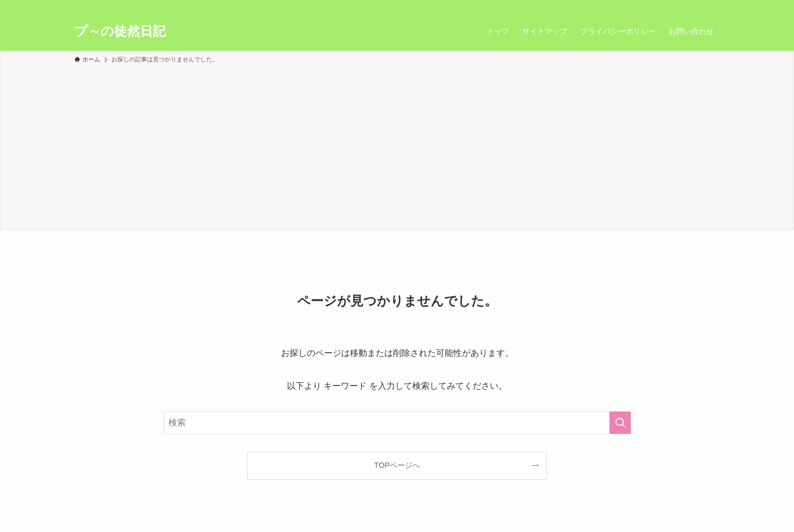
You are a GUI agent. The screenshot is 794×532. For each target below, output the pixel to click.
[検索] (713, 6)
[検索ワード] (397, 423)
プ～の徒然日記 (120, 31)
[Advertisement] (397, 145)
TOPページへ (397, 465)
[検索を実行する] (620, 423)
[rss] (699, 6)
